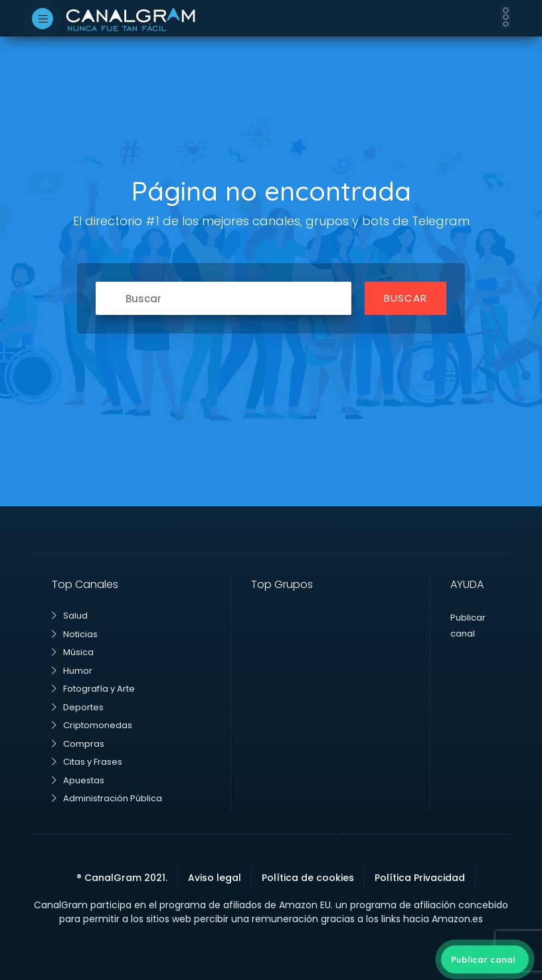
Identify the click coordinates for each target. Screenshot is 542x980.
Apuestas (78, 780)
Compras (78, 744)
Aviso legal (215, 878)
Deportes (78, 707)
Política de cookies (308, 878)
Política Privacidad (420, 878)
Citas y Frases (87, 762)
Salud (70, 616)
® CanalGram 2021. (122, 878)
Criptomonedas (92, 725)
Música (73, 652)
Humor (72, 671)
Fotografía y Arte (93, 689)
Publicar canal (483, 959)
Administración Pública (107, 798)
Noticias (75, 634)
